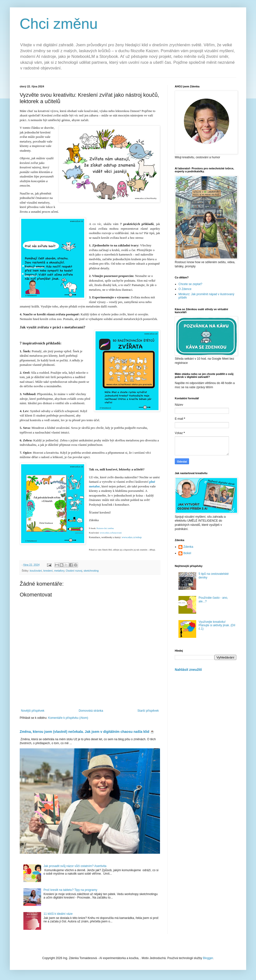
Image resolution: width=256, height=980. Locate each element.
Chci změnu (59, 24)
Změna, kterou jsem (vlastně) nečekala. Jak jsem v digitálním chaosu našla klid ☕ (87, 732)
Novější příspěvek (33, 711)
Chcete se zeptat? (190, 284)
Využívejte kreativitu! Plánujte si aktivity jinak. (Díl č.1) (217, 625)
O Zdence (185, 289)
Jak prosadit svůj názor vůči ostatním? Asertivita (75, 866)
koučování (36, 571)
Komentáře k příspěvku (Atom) (68, 718)
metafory (59, 571)
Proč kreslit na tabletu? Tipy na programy (70, 890)
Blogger (208, 958)
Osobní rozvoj (74, 571)
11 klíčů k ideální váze (58, 914)
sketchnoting (91, 571)
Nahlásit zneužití (188, 670)
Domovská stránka (91, 711)
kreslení (48, 571)
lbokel (187, 553)
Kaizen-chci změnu (105, 528)
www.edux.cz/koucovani (111, 533)
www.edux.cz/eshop (132, 537)
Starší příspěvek (148, 711)
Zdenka (188, 547)
